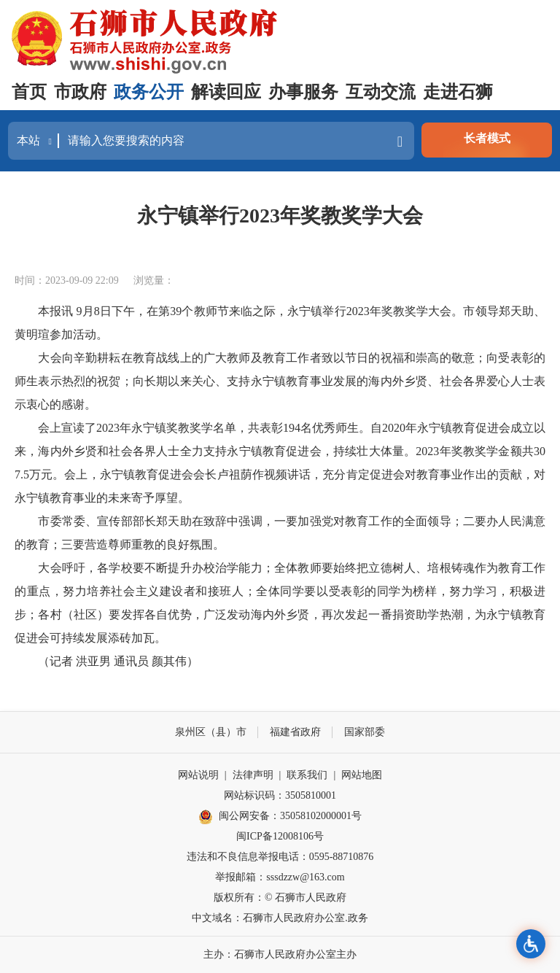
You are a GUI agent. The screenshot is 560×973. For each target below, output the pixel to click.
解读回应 (226, 92)
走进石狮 (458, 92)
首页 (29, 92)
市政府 (80, 92)
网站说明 (198, 775)
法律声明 (253, 775)
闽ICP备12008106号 (280, 836)
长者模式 (487, 138)
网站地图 (362, 775)
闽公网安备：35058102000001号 (280, 817)
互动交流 (381, 92)
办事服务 (303, 92)
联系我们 (307, 775)
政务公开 (149, 92)
